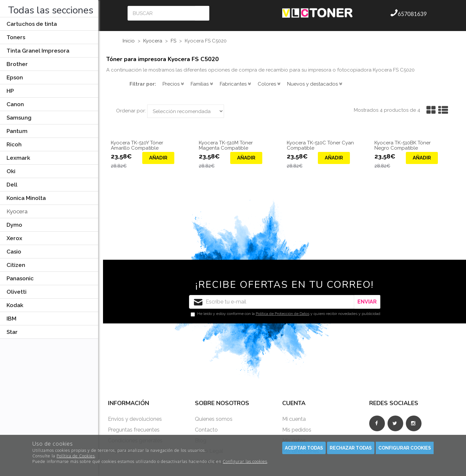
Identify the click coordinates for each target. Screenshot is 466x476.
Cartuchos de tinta (32, 24)
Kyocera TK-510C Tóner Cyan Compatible (320, 146)
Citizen (16, 265)
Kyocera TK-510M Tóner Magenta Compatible (226, 146)
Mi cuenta (294, 419)
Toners (16, 37)
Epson (15, 77)
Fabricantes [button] (235, 84)
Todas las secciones (51, 10)
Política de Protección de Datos (283, 314)
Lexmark (18, 158)
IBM (11, 319)
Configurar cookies (405, 448)
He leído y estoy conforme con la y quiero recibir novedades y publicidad (285, 314)
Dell (12, 185)
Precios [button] (173, 84)
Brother (17, 64)
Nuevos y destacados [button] (315, 84)
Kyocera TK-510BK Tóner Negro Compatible (403, 146)
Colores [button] (269, 84)
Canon (15, 104)
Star (12, 332)
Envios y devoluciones (135, 419)
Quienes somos (214, 419)
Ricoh (14, 144)
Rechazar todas (351, 448)
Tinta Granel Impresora (38, 51)
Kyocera (17, 211)
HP (10, 91)
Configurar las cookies (245, 461)
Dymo (14, 225)
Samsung (19, 118)
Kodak (15, 305)
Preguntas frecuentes (134, 430)
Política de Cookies (76, 456)
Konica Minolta (26, 198)
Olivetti (17, 292)
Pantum (17, 131)
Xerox (14, 238)
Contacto (206, 430)
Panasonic (20, 278)
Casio (14, 252)
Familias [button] (202, 84)
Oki (11, 171)
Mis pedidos (297, 430)
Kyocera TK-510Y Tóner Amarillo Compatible (137, 146)
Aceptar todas (304, 448)
